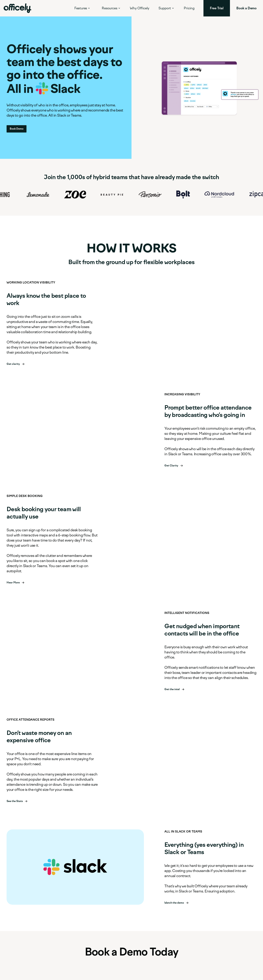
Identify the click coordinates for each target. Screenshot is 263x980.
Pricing (189, 8)
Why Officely (140, 8)
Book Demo (17, 129)
